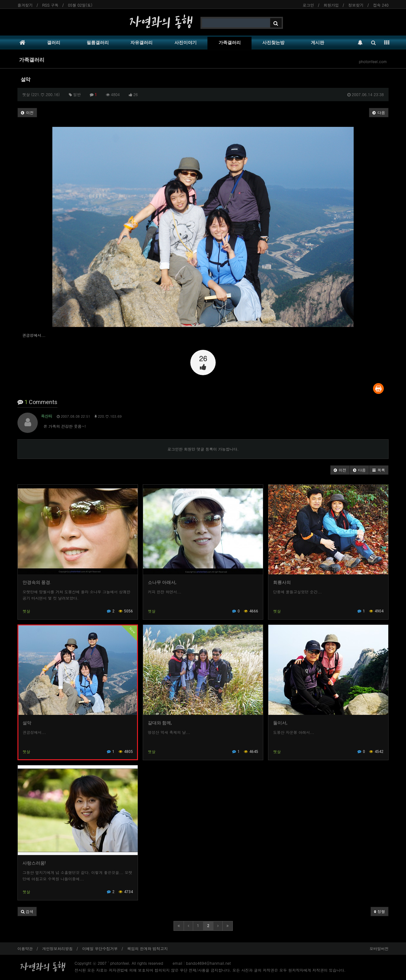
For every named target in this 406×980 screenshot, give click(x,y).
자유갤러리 (141, 42)
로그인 (308, 5)
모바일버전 (379, 948)
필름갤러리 (98, 42)
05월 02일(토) (80, 5)
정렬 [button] (380, 911)
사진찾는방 (273, 42)
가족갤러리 (230, 42)
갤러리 (54, 42)
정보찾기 (356, 5)
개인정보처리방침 (57, 948)
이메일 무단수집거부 (100, 948)
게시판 (318, 42)
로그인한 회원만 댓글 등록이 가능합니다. (203, 449)
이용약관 (25, 948)
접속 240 (381, 5)
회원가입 (331, 5)
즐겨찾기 (25, 5)
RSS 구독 (50, 5)
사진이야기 (186, 42)
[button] (340, 470)
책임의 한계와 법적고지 (147, 948)
